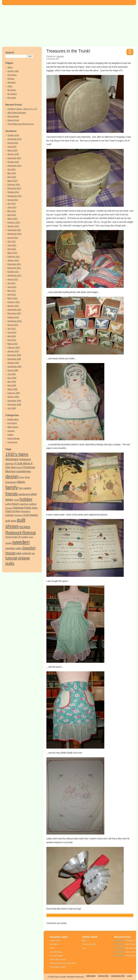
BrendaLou (54, 944)
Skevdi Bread (13, 116)
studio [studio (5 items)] (9, 543)
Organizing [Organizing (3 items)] (18, 515)
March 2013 (13, 219)
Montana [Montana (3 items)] (9, 508)
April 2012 (12, 249)
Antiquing (57, 915)
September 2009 (15, 366)
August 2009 (13, 370)
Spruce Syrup (13, 120)
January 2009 (13, 397)
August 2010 (13, 325)
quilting (11, 435)
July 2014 (12, 169)
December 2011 (14, 264)
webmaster (91, 976)
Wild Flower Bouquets (17, 113)
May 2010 (12, 336)
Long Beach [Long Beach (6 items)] (12, 504)
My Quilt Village (56, 956)
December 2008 (14, 401)
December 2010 (14, 310)
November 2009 (14, 359)
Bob (71, 915)
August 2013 (13, 200)
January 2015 (13, 154)
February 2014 (14, 184)
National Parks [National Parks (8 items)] (22, 508)
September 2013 (15, 196)
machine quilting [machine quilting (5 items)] (28, 504)
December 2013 (14, 188)
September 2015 (15, 139)
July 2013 (12, 203)
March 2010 (13, 344)
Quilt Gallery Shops (58, 959)
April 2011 (12, 294)
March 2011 (13, 298)
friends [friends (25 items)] (12, 494)
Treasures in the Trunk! (68, 51)
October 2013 (13, 192)
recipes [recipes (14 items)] (25, 527)
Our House (12, 75)
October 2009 (13, 363)
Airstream (12, 82)
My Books (12, 90)
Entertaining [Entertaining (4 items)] (11, 482)
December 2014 (14, 158)
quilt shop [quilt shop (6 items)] (11, 521)
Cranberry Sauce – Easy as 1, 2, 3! (22, 109)
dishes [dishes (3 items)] (22, 477)
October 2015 (13, 135)
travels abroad (14, 438)
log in (84, 948)
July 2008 (12, 408)
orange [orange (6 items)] (9, 515)
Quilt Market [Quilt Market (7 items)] (31, 515)
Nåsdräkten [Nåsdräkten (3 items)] (26, 511)
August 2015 (13, 143)
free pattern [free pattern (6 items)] (25, 488)
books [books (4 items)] (19, 468)
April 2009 (12, 385)
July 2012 (12, 241)
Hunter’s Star (13, 71)
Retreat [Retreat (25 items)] (29, 533)
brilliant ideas (13, 419)
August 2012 (13, 238)
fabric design (13, 427)
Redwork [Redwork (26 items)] (14, 533)
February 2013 (14, 222)
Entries (103, 976)
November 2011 (14, 268)
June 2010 (12, 332)
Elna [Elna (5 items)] (27, 477)
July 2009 (12, 374)
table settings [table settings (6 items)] (24, 553)
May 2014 (12, 173)
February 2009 (14, 393)
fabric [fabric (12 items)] (21, 482)
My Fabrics (12, 94)
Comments (89, 944)
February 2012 (14, 256)
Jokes (10, 86)
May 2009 (12, 382)
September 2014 (15, 166)
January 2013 (13, 226)
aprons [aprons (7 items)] (10, 463)
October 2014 (13, 162)
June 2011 (12, 287)
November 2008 (14, 404)
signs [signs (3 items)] (31, 537)
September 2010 (15, 321)
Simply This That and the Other (63, 963)
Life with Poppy (56, 952)
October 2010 (13, 317)
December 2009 (14, 355)
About (10, 67)
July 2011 (12, 283)
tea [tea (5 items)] (33, 553)
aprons (65, 915)
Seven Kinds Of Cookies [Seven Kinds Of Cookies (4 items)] (17, 537)
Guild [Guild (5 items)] (16, 500)
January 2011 (13, 306)
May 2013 (12, 211)
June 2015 (12, 147)
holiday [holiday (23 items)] (26, 499)
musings (11, 431)
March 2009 (13, 389)
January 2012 (13, 260)
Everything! (12, 423)
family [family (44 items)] (12, 487)
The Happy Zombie (58, 967)
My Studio (12, 98)
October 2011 (13, 272)
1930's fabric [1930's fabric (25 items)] (17, 454)
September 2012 (15, 234)
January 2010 (13, 351)
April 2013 (12, 215)
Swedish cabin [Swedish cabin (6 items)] (14, 548)
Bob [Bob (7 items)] (13, 467)
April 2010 (12, 340)
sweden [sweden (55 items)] (21, 542)
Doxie (52, 948)
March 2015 (13, 150)
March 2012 (13, 253)
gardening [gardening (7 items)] (24, 494)
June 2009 (12, 378)
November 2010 (14, 313)
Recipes (11, 79)
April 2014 (12, 177)
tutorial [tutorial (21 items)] (11, 558)
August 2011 (13, 279)
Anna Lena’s (55, 940)
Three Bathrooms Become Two (21, 124)
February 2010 (14, 347)
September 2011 (15, 275)
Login (130, 976)
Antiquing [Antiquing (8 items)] (25, 459)
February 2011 (14, 302)
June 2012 (12, 245)
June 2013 (12, 207)
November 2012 (14, 230)
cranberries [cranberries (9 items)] (24, 471)
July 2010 (12, 329)
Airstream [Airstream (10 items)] (12, 459)
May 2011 (12, 291)
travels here (13, 442)
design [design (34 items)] (12, 476)
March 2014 (13, 181)
